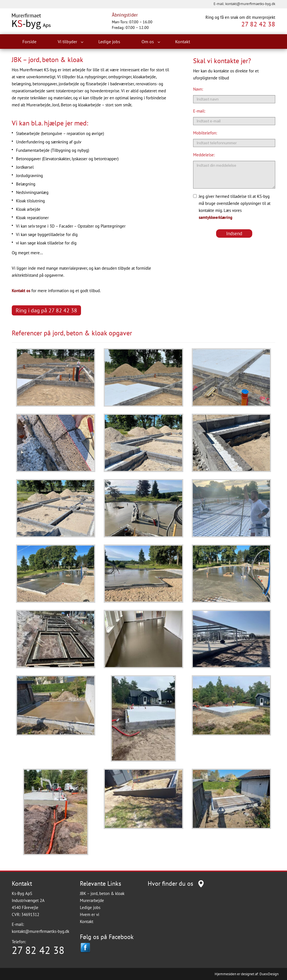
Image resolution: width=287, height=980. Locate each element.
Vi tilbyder (71, 42)
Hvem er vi (90, 914)
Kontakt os (21, 291)
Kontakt (183, 42)
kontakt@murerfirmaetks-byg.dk (250, 4)
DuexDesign (269, 974)
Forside (29, 42)
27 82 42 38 (258, 24)
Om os (151, 42)
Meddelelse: (204, 155)
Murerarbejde (92, 900)
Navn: (198, 89)
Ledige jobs (109, 42)
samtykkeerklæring (216, 217)
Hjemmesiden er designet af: (237, 974)
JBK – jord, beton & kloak (102, 893)
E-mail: (199, 111)
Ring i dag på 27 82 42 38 (46, 310)
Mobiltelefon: (205, 133)
